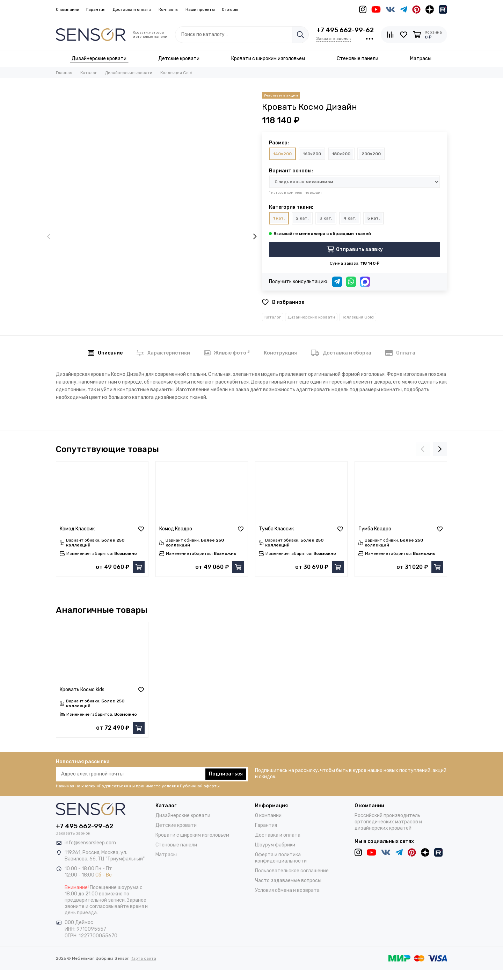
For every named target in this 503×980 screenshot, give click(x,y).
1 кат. (279, 218)
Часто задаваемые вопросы (288, 881)
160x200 (312, 154)
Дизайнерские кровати (311, 317)
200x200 (371, 154)
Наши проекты (200, 9)
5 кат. (374, 218)
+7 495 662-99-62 (345, 30)
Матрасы (166, 855)
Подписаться (226, 774)
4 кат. (350, 218)
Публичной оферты (200, 786)
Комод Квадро (176, 529)
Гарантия (96, 9)
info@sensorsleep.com (90, 843)
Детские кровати (176, 825)
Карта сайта (143, 958)
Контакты (169, 9)
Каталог (273, 317)
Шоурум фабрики (275, 845)
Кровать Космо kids (82, 690)
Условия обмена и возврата (287, 890)
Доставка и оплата (132, 9)
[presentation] (49, 237)
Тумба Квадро (375, 529)
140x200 (282, 154)
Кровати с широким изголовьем (192, 835)
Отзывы (230, 9)
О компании (68, 9)
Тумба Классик (276, 529)
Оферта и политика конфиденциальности (281, 858)
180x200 (341, 154)
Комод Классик (77, 529)
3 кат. (326, 218)
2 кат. (302, 218)
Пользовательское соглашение (292, 871)
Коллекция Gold (358, 317)
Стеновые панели (176, 845)
